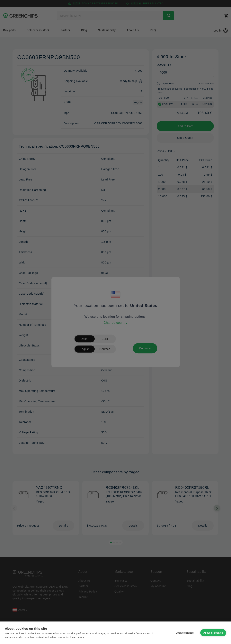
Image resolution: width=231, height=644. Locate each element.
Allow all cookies (213, 633)
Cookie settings (185, 633)
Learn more (77, 637)
